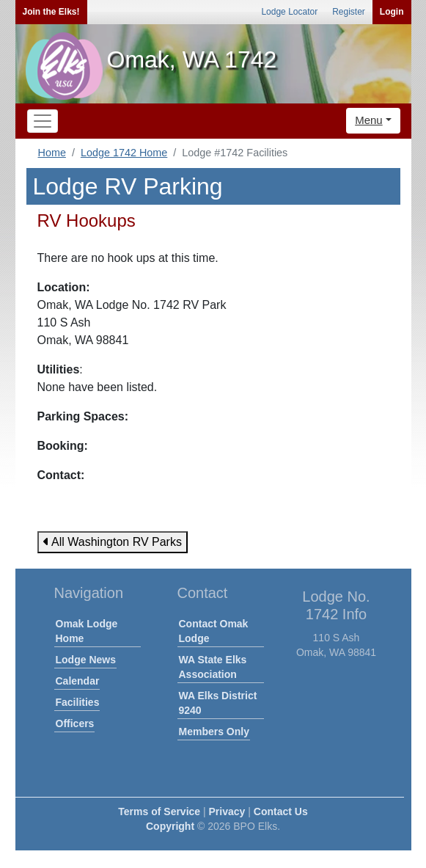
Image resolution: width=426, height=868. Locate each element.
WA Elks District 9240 (218, 703)
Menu (369, 120)
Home (52, 153)
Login (392, 12)
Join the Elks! (51, 12)
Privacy (227, 812)
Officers (75, 723)
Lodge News (86, 660)
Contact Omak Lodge (214, 631)
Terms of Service (159, 812)
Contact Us (281, 812)
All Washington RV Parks (113, 542)
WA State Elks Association (213, 667)
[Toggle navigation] (43, 121)
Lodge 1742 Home (124, 153)
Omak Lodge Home (87, 631)
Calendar (78, 681)
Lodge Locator (289, 12)
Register (349, 12)
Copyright (170, 826)
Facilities (78, 702)
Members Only (214, 732)
